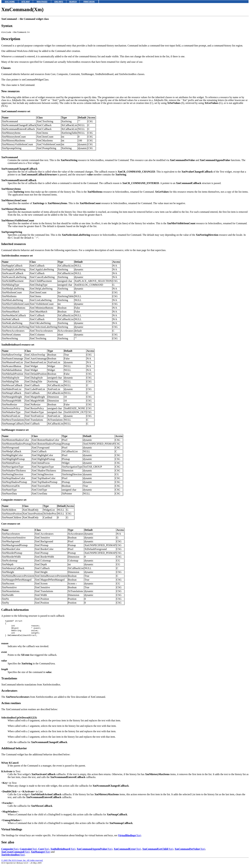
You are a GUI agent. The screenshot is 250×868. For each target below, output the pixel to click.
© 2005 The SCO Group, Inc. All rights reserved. (22, 864)
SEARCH (73, 2)
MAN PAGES (42, 2)
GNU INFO (59, 2)
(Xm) (129, 839)
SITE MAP (26, 2)
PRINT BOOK (89, 2)
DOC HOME (10, 2)
